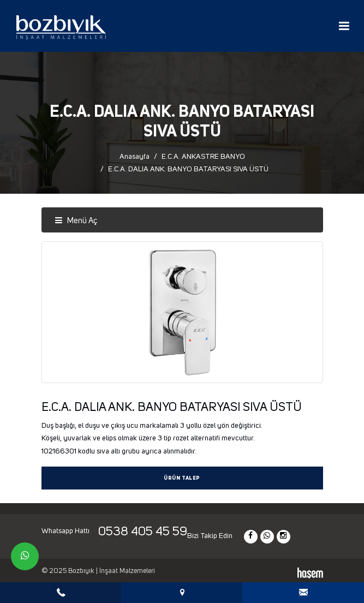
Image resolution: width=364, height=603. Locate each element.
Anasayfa (135, 157)
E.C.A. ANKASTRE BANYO (203, 157)
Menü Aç (76, 221)
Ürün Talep (182, 478)
